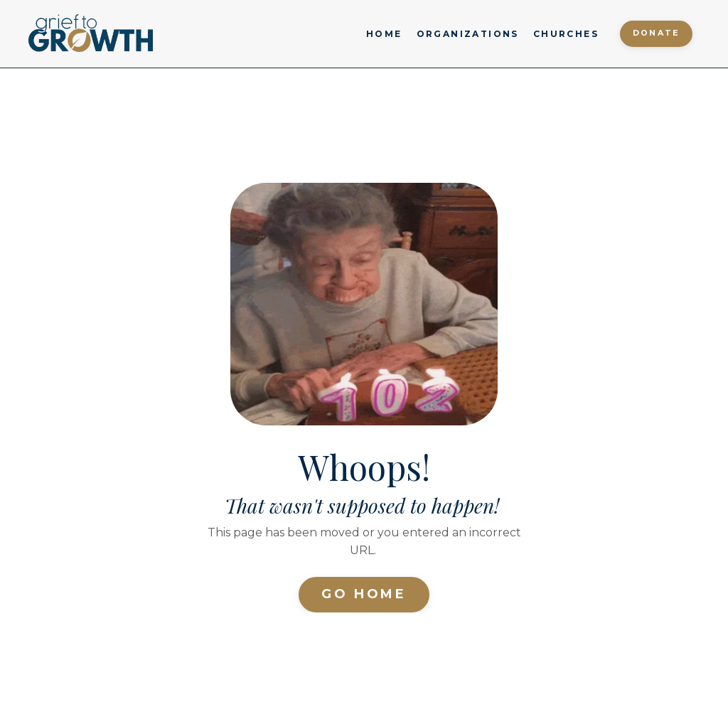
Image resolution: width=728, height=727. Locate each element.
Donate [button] (656, 33)
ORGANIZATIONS (468, 34)
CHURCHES (566, 34)
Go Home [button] (364, 594)
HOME (384, 34)
